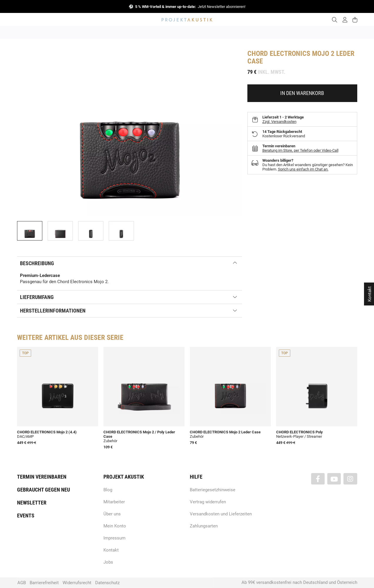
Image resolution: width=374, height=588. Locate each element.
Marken (132, 32)
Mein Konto (115, 526)
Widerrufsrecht (77, 583)
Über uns (112, 514)
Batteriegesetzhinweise (213, 490)
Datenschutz (107, 583)
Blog (108, 490)
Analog (154, 32)
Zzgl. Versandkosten (279, 122)
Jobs (108, 562)
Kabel (296, 32)
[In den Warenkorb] (302, 93)
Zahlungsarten (204, 526)
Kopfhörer (273, 32)
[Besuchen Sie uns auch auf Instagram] (350, 479)
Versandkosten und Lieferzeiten (221, 514)
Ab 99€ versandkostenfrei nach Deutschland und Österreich (299, 582)
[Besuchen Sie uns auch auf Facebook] (318, 479)
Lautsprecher (244, 32)
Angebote (81, 32)
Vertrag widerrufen (208, 502)
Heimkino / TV (212, 32)
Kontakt (111, 550)
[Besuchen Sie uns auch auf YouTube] (334, 479)
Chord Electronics (279, 54)
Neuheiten (107, 32)
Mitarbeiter (114, 502)
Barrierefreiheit (44, 583)
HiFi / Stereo (180, 32)
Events (26, 516)
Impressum (114, 538)
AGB (22, 583)
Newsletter (32, 503)
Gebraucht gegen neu (43, 490)
